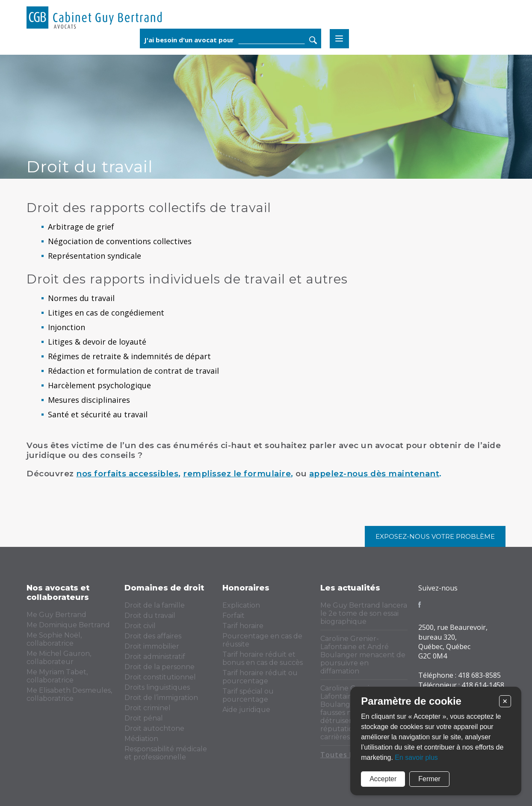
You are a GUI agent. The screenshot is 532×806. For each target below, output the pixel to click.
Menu (496, 19)
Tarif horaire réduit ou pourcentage (260, 677)
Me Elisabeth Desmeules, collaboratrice (69, 694)
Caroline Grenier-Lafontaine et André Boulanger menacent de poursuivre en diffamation (363, 655)
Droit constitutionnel (160, 677)
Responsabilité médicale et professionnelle (166, 753)
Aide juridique (246, 710)
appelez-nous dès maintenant (374, 474)
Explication (241, 605)
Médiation (141, 739)
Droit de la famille (155, 605)
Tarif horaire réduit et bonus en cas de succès (263, 658)
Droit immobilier (152, 646)
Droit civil (140, 626)
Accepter (383, 779)
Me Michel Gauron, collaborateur (59, 658)
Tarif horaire (243, 626)
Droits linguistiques (157, 687)
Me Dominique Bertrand (68, 625)
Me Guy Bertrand (56, 615)
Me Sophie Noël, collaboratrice (54, 639)
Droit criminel (148, 708)
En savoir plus (416, 757)
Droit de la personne (160, 667)
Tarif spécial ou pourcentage (248, 695)
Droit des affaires (153, 636)
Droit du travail (150, 616)
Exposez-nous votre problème (435, 536)
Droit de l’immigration (161, 698)
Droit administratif (155, 657)
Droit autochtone (154, 728)
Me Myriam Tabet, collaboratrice (57, 676)
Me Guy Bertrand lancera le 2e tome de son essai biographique (364, 613)
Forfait (233, 616)
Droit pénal (144, 718)
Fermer (429, 779)
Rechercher (470, 21)
